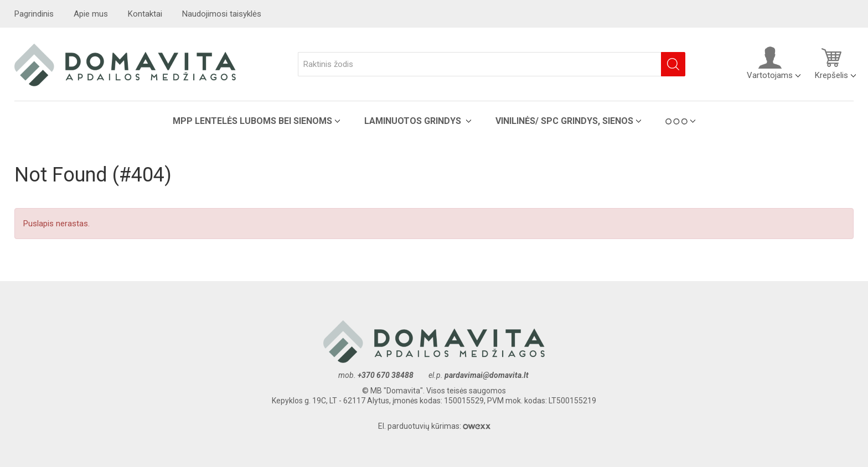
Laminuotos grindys (414, 121)
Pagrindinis (34, 14)
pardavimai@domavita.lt (487, 375)
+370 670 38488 (386, 375)
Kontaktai (145, 14)
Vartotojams (770, 63)
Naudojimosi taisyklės (222, 14)
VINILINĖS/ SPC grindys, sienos (564, 121)
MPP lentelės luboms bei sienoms (252, 121)
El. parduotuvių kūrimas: (434, 426)
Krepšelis (831, 63)
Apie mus (91, 14)
